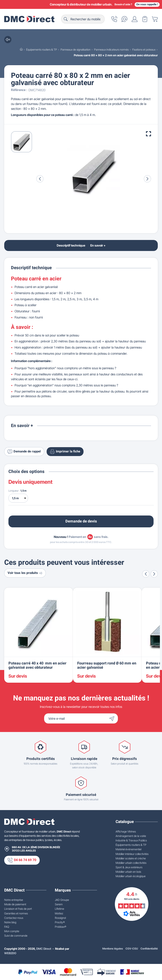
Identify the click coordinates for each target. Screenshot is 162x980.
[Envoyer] (113, 718)
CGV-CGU (132, 949)
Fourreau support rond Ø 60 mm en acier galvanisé (107, 665)
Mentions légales (113, 949)
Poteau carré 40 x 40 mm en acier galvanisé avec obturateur (37, 665)
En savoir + (98, 245)
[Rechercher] (83, 19)
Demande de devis (81, 521)
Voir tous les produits (25, 573)
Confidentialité (149, 949)
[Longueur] (18, 498)
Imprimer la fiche (65, 452)
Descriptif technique (71, 245)
